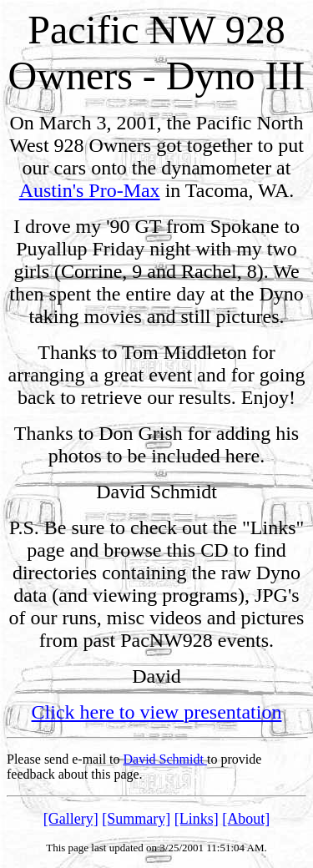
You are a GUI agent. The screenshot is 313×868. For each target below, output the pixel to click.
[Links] (197, 819)
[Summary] (136, 819)
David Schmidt (165, 759)
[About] (246, 819)
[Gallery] (71, 819)
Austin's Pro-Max (90, 190)
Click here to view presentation (157, 712)
